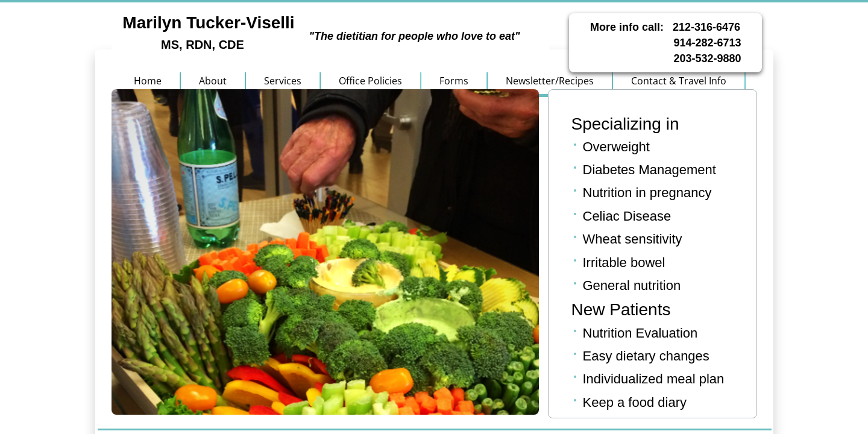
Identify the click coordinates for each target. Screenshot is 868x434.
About (213, 81)
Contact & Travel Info (679, 81)
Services (283, 81)
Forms (454, 81)
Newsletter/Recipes (550, 81)
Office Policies (370, 81)
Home (148, 81)
